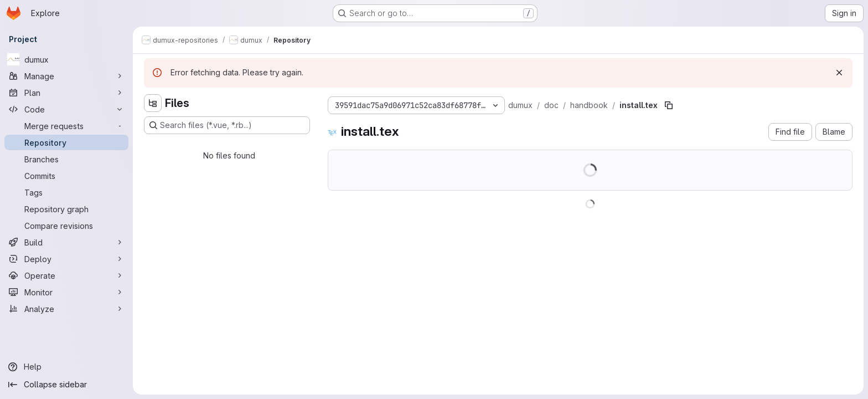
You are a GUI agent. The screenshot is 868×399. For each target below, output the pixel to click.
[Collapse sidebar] (66, 385)
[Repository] (66, 142)
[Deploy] (66, 259)
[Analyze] (66, 309)
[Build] (66, 242)
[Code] (66, 109)
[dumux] (66, 59)
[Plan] (66, 93)
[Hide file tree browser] (153, 103)
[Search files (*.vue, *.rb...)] (227, 125)
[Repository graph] (66, 209)
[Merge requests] (66, 126)
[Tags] (66, 192)
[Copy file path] (669, 105)
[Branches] (66, 159)
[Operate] (66, 275)
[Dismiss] (839, 73)
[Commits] (66, 176)
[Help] (66, 367)
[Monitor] (66, 292)
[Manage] (66, 76)
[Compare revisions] (66, 226)
